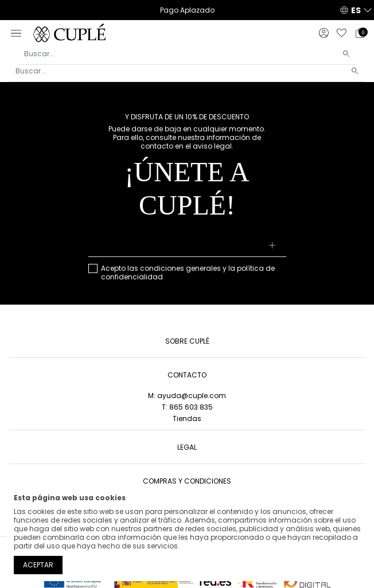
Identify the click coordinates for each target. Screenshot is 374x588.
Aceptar (38, 565)
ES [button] (356, 10)
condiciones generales (180, 268)
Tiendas (187, 418)
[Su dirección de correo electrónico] (187, 246)
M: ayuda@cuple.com (187, 396)
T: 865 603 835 (187, 407)
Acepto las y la (188, 272)
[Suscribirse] (272, 246)
